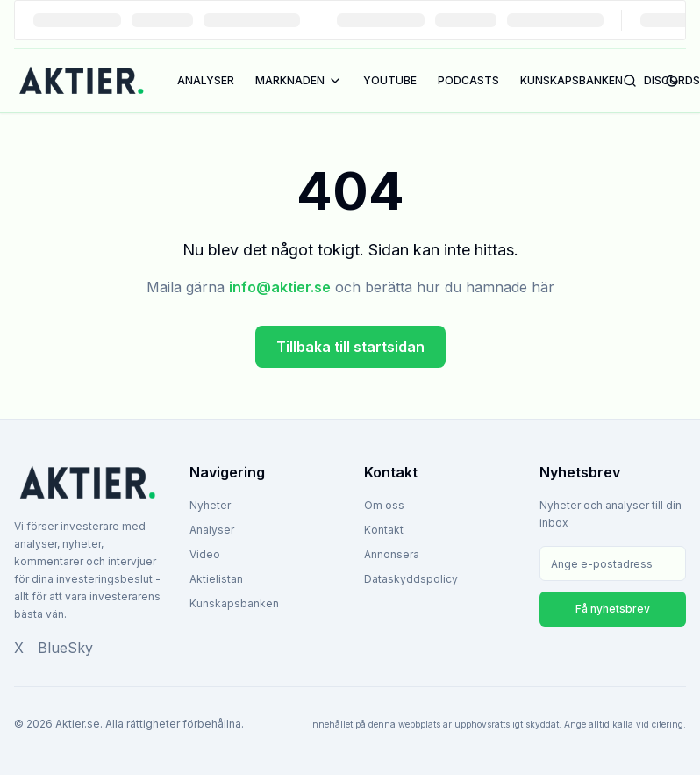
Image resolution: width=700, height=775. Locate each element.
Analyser (212, 530)
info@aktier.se (280, 287)
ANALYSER (206, 80)
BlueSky (65, 648)
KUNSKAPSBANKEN (571, 80)
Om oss (384, 505)
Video (205, 554)
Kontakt (384, 530)
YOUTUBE (390, 80)
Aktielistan (216, 579)
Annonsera (392, 554)
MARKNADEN (299, 81)
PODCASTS (468, 80)
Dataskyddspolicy (411, 579)
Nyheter (210, 505)
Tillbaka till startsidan (350, 347)
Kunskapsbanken (234, 603)
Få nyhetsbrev (613, 609)
